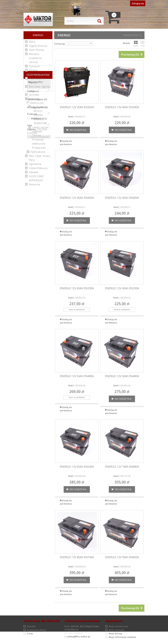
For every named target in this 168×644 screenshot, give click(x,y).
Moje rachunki (116, 630)
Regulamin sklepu (37, 630)
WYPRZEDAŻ (36, 182)
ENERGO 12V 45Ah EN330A (77, 288)
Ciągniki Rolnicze (38, 47)
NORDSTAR (40, 125)
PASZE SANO (36, 178)
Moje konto (114, 621)
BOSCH (38, 112)
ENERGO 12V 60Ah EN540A (77, 467)
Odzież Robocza (38, 169)
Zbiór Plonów (36, 51)
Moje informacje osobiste (122, 637)
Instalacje (34, 100)
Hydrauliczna (38, 153)
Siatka (136, 44)
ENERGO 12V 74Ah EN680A (122, 467)
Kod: (71, 117)
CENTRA (38, 116)
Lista (142, 44)
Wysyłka (31, 626)
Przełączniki (39, 149)
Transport (35, 67)
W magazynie (37, 234)
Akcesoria (34, 186)
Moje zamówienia (118, 626)
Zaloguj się (138, 3)
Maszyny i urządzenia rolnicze (35, 59)
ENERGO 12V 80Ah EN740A (77, 557)
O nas (30, 633)
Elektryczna (37, 104)
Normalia (34, 96)
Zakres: (32, 256)
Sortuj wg (59, 44)
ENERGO (39, 120)
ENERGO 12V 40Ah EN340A (122, 107)
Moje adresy (115, 633)
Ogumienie (35, 165)
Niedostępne (37, 226)
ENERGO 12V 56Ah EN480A (77, 376)
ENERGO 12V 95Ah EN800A (122, 557)
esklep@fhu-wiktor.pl (79, 637)
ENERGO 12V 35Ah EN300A (77, 107)
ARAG (32, 43)
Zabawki (33, 173)
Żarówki (37, 137)
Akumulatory (39, 108)
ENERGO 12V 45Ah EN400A (77, 198)
